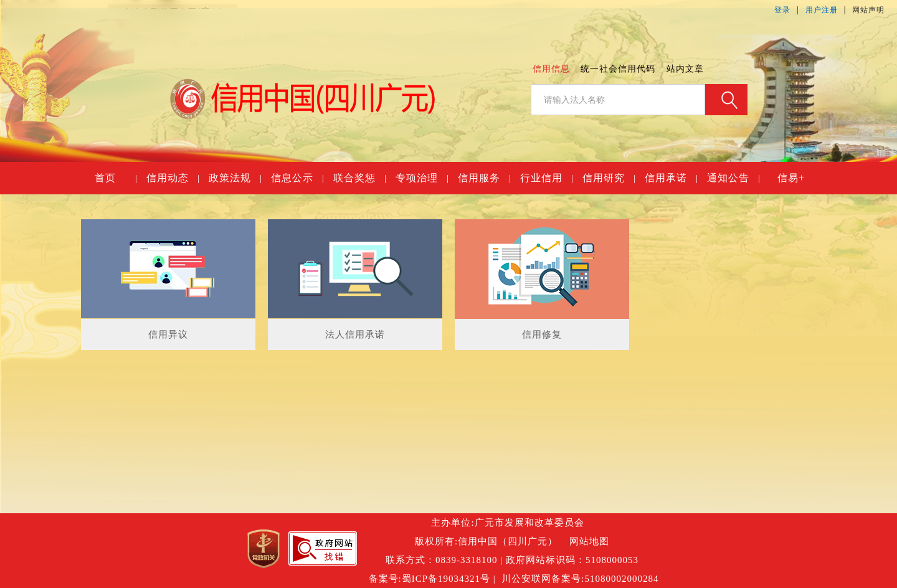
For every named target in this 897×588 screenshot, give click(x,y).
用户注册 (822, 10)
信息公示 (297, 178)
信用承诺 (671, 178)
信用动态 (173, 178)
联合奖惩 (359, 178)
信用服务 (484, 178)
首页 (116, 178)
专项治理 (422, 178)
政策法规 (235, 178)
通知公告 (733, 178)
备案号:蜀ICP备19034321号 (430, 579)
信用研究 (609, 178)
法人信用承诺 (355, 334)
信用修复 (542, 334)
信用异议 (168, 334)
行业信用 (546, 178)
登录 (782, 10)
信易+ (791, 178)
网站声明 (868, 10)
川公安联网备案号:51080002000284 (580, 579)
